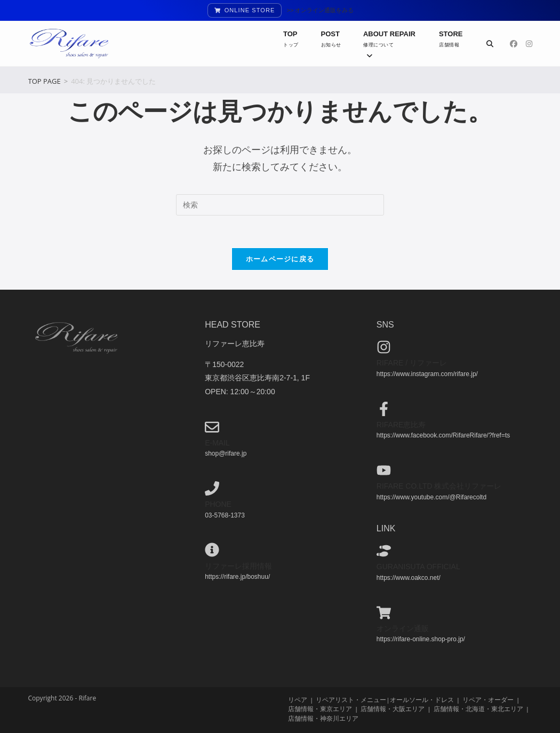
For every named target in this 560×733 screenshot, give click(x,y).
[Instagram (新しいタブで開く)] (529, 44)
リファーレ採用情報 (238, 565)
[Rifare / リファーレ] (384, 347)
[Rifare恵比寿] (384, 408)
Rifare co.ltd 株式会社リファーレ (439, 486)
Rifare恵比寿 (401, 424)
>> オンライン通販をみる (321, 10)
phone (218, 504)
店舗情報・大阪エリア (393, 709)
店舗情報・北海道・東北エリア (478, 709)
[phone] (212, 488)
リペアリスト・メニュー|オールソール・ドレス (385, 700)
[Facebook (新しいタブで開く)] (514, 44)
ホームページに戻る (280, 259)
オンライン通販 (403, 628)
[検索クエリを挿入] (280, 205)
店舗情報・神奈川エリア (323, 718)
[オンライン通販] (384, 612)
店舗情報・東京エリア (320, 709)
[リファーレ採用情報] (212, 550)
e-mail (217, 442)
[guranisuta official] (384, 551)
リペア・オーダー (488, 700)
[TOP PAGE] (45, 81)
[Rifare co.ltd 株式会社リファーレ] (384, 470)
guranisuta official (418, 567)
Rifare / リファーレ (412, 363)
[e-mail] (212, 427)
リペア (298, 700)
